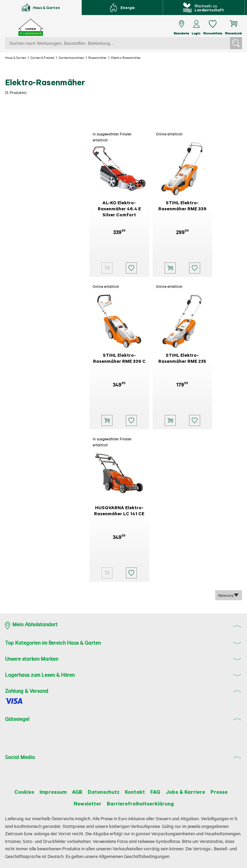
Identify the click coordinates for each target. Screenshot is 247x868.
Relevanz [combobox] (227, 595)
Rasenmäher (110, 58)
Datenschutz (104, 792)
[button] (131, 268)
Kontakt (137, 792)
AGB (75, 792)
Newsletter (86, 803)
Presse (227, 792)
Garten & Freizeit (48, 58)
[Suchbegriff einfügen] (117, 43)
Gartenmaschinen (80, 58)
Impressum (48, 792)
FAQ (158, 792)
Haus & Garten (17, 58)
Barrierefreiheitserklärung (141, 803)
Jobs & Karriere (191, 792)
